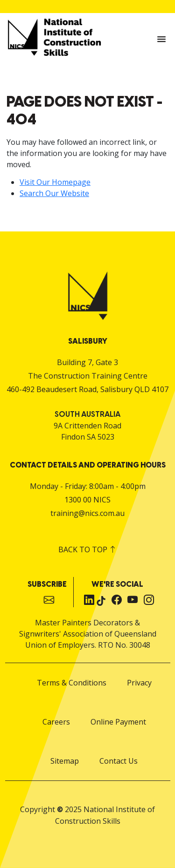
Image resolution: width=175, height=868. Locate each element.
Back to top (87, 549)
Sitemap (65, 761)
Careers (56, 722)
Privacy (139, 683)
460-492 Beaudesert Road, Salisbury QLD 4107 (87, 389)
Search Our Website (54, 193)
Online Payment (118, 722)
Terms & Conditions (72, 683)
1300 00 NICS (87, 500)
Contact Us (119, 761)
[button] (161, 40)
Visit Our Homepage (55, 182)
